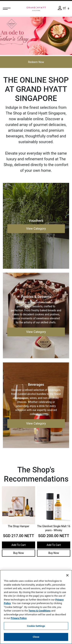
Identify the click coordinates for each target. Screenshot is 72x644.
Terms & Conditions (39, 611)
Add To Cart (19, 548)
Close (36, 637)
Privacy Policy (19, 618)
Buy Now (19, 556)
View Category (36, 229)
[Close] (67, 575)
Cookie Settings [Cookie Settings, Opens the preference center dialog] (36, 626)
